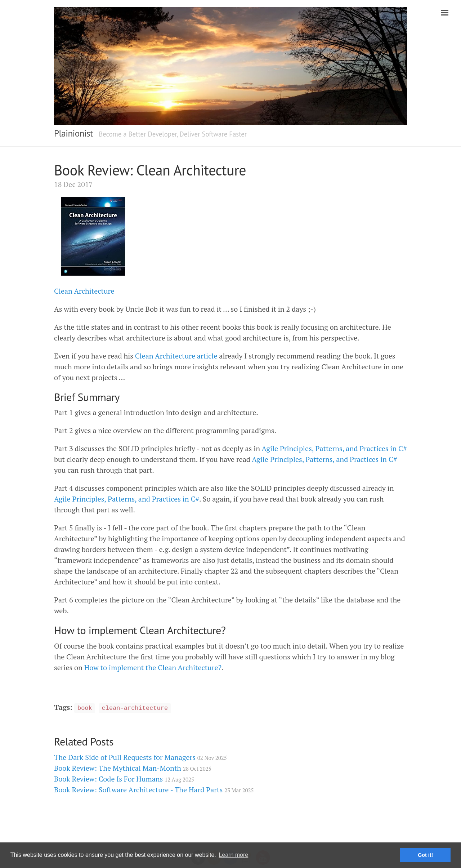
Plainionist (73, 133)
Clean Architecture (84, 291)
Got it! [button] (425, 855)
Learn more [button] (233, 855)
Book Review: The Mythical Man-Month (133, 768)
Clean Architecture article (176, 356)
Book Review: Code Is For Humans (124, 779)
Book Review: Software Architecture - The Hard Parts (154, 790)
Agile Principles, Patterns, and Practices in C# (334, 448)
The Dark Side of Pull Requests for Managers (140, 757)
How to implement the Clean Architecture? (153, 667)
